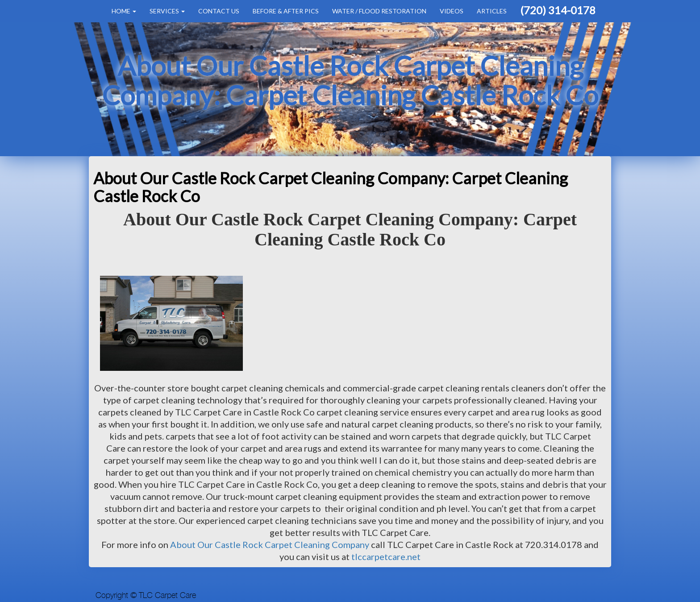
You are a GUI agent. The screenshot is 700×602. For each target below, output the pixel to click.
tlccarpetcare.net (386, 556)
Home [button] (124, 11)
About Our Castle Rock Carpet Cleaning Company (270, 544)
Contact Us (219, 11)
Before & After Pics (286, 11)
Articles (492, 11)
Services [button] (167, 11)
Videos (452, 11)
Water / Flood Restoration (379, 11)
